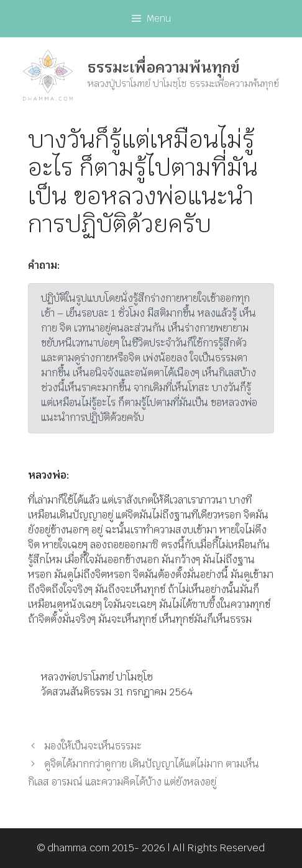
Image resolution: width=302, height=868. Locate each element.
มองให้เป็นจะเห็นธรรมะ (93, 746)
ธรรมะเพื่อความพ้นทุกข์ (163, 67)
